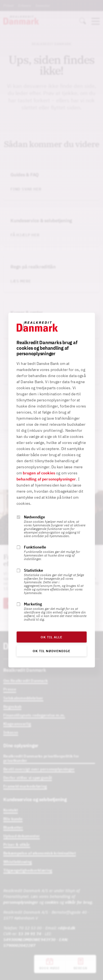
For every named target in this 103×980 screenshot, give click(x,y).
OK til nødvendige (51, 651)
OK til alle (51, 637)
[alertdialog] (51, 490)
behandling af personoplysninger (46, 479)
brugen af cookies (39, 473)
